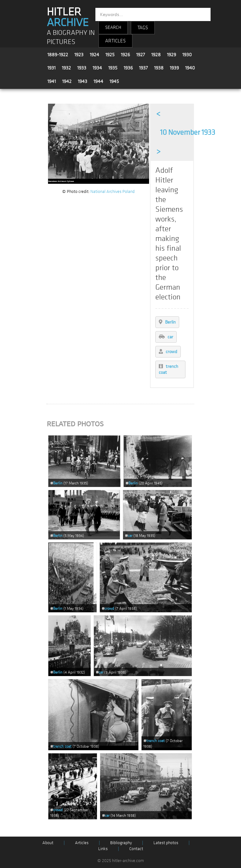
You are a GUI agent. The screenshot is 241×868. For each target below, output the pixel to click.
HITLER (68, 17)
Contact (136, 849)
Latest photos (166, 843)
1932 (66, 68)
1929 (171, 55)
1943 (83, 81)
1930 (187, 55)
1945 (114, 81)
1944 (98, 81)
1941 (52, 81)
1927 (141, 55)
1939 (174, 68)
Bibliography (121, 843)
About (48, 843)
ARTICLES (115, 41)
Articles (82, 843)
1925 (110, 55)
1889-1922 (58, 55)
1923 (79, 55)
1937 (143, 68)
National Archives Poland (112, 191)
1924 (94, 55)
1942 (67, 81)
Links (103, 849)
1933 (82, 68)
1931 (51, 68)
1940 (190, 68)
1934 (97, 68)
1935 (113, 68)
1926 (125, 55)
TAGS (143, 28)
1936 (128, 68)
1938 (159, 68)
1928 (156, 55)
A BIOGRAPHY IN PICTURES (71, 37)
